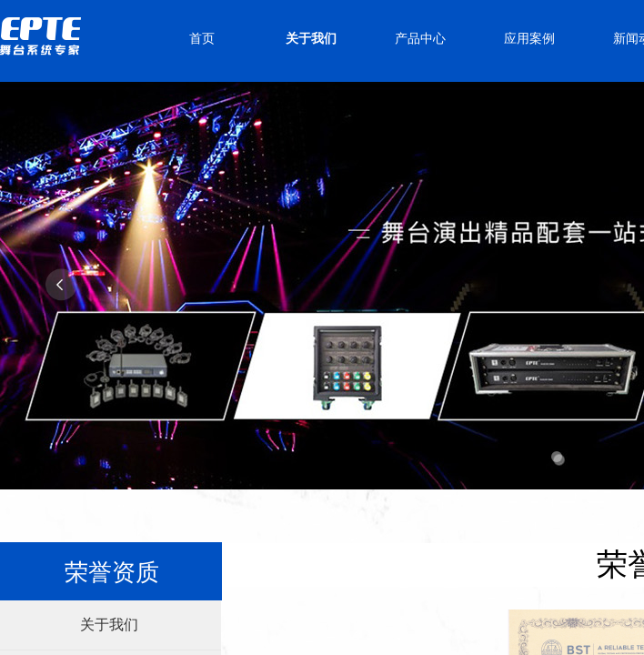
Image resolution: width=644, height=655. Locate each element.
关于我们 (311, 39)
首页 (202, 39)
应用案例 (529, 39)
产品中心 (420, 39)
